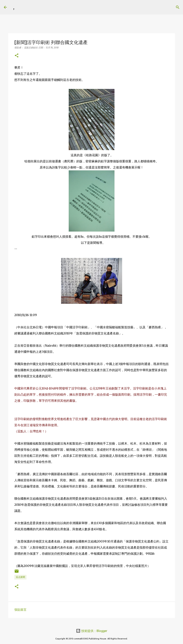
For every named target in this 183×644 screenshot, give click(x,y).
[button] (17, 56)
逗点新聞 (20, 577)
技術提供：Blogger (92, 631)
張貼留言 (20, 610)
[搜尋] (22, 7)
